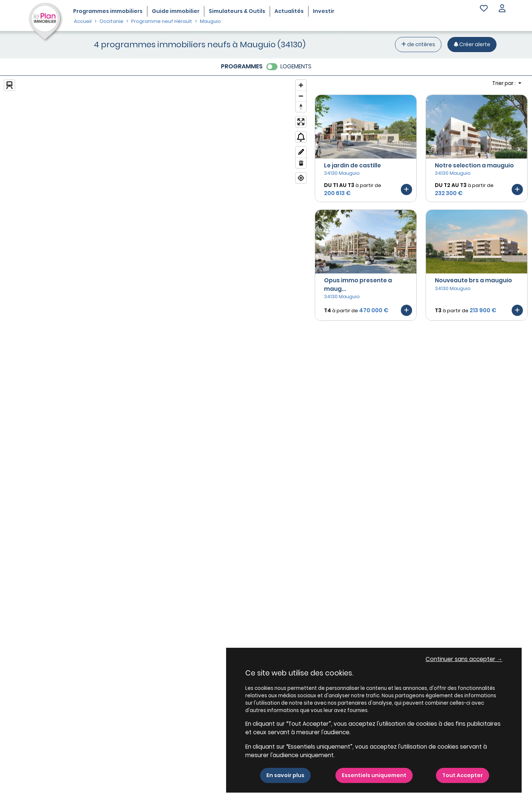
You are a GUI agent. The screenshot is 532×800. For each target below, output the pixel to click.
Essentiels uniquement (374, 775)
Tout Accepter (463, 775)
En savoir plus (285, 775)
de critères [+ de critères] (418, 44)
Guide (176, 11)
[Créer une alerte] (472, 45)
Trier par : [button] (504, 83)
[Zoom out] (301, 96)
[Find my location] (301, 178)
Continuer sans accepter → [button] (464, 659)
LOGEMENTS (296, 66)
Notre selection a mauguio (474, 165)
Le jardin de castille (352, 165)
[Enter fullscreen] (301, 122)
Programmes (108, 11)
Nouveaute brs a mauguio (473, 280)
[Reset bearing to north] (301, 107)
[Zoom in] (301, 85)
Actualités (289, 11)
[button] (502, 9)
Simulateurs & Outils (237, 11)
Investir (324, 11)
